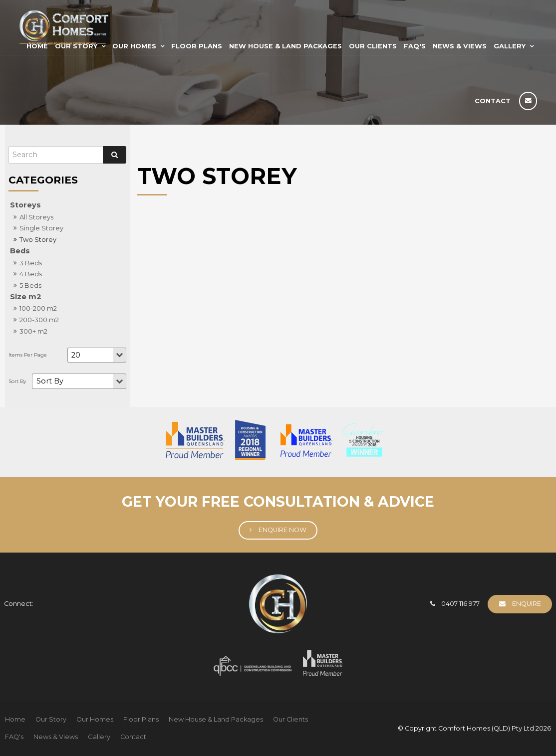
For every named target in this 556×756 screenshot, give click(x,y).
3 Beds (31, 263)
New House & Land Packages (285, 46)
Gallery (510, 46)
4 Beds (31, 274)
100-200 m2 (38, 308)
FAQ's (415, 46)
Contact (493, 101)
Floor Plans (197, 46)
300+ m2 (33, 331)
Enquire (527, 604)
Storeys (25, 205)
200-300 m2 (39, 320)
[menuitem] (15, 720)
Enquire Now (282, 530)
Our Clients (373, 46)
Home (15, 719)
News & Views (460, 46)
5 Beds (30, 285)
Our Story (51, 719)
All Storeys (36, 217)
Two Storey (38, 239)
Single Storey (41, 228)
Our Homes (134, 46)
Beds (20, 251)
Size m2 (26, 297)
